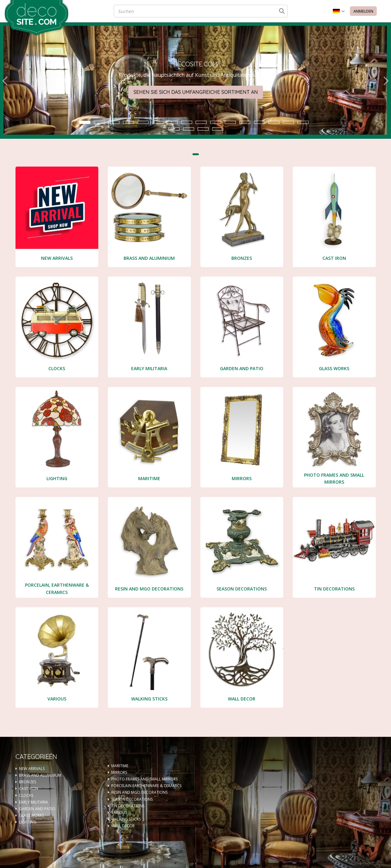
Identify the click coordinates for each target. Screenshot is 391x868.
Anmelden (363, 11)
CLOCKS (26, 795)
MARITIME (120, 766)
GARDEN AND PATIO (37, 809)
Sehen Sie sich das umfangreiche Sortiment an (196, 92)
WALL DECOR (123, 826)
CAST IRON (29, 789)
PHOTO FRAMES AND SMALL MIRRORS (144, 779)
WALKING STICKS (126, 819)
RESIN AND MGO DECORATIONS (139, 792)
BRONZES (27, 782)
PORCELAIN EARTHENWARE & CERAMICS (146, 786)
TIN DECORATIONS (128, 806)
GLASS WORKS (31, 815)
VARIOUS (119, 813)
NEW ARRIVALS (32, 769)
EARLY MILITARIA (34, 802)
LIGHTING (28, 822)
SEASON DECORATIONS (132, 799)
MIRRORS (119, 772)
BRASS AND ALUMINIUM (40, 775)
